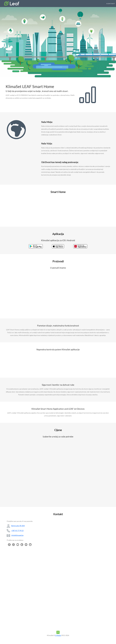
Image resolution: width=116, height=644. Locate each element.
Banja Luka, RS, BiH (18, 526)
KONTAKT (111, 4)
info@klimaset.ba (17, 535)
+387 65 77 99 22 (17, 530)
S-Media (58, 635)
